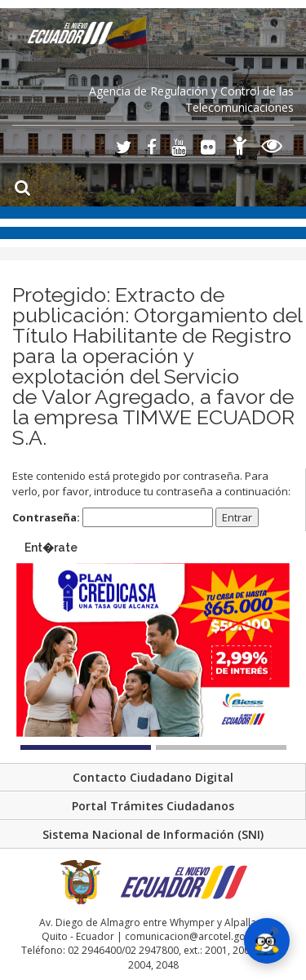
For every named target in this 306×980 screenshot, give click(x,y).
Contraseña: (113, 518)
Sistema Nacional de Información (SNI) (153, 834)
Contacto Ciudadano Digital (153, 777)
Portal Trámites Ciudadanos (153, 806)
